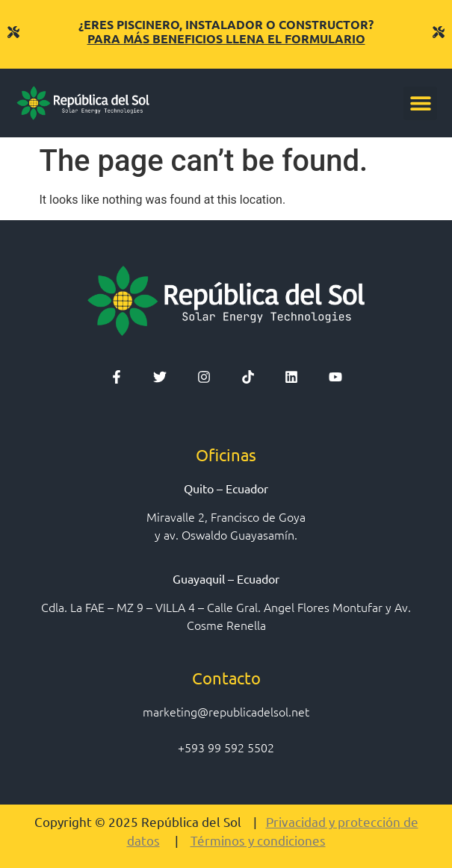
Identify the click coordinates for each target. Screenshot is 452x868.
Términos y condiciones (258, 840)
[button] (420, 103)
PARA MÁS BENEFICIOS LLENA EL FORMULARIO (226, 38)
